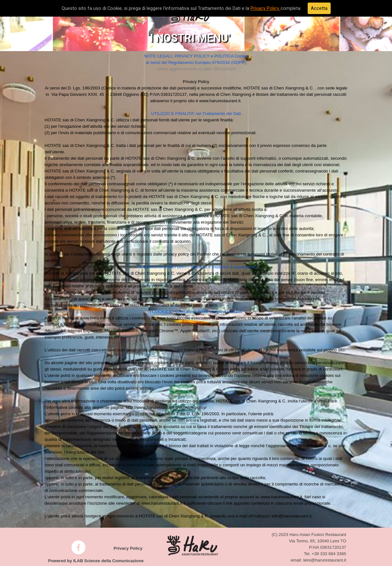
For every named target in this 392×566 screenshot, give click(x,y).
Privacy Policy (265, 8)
